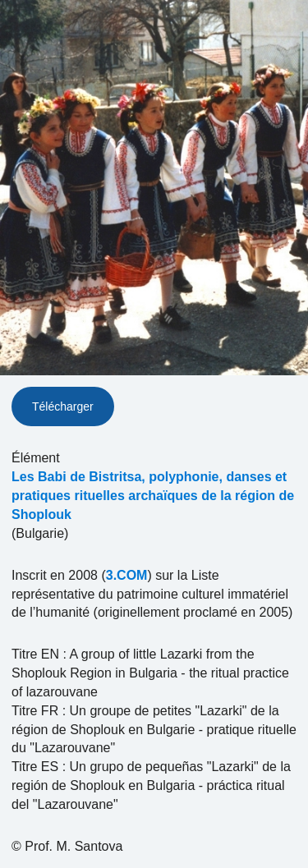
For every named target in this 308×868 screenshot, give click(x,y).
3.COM (127, 575)
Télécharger (63, 406)
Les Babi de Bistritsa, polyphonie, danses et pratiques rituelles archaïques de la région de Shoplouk (153, 496)
